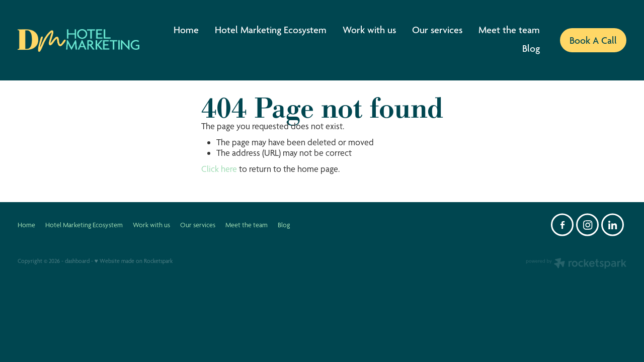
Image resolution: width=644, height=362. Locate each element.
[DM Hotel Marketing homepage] (78, 40)
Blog (531, 48)
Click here (219, 169)
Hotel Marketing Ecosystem (271, 30)
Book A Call (593, 40)
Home (186, 30)
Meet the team (509, 30)
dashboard (77, 261)
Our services (437, 30)
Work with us (369, 30)
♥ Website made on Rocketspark (134, 261)
